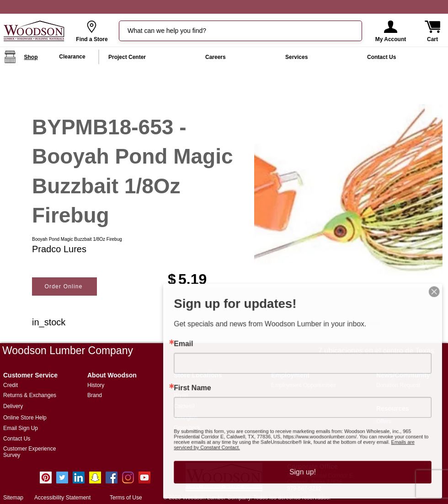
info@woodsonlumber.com (121, 488)
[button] (391, 27)
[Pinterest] (46, 477)
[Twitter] (62, 477)
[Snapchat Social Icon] (95, 477)
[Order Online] (64, 286)
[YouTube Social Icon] (144, 477)
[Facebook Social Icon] (112, 477)
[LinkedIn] (79, 477)
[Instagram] (128, 477)
